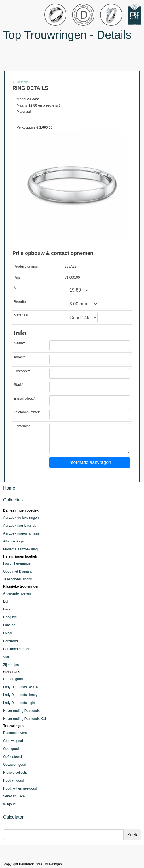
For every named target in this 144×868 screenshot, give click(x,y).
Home (9, 488)
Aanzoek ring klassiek (20, 526)
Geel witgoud (13, 741)
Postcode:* (22, 371)
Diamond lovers (15, 733)
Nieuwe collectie (15, 773)
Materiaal (21, 315)
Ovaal (8, 633)
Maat (18, 288)
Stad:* (19, 385)
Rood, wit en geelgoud (20, 788)
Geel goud (11, 749)
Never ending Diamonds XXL (25, 719)
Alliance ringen (14, 541)
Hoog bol (10, 617)
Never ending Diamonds (21, 711)
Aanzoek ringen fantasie (21, 533)
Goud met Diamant (17, 571)
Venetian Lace (14, 796)
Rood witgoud (13, 780)
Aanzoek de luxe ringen (21, 518)
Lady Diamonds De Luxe (22, 687)
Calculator (13, 817)
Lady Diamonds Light (19, 703)
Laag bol (10, 625)
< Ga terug (21, 82)
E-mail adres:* (25, 399)
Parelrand (10, 641)
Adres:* (19, 357)
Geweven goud (15, 765)
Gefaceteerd (12, 757)
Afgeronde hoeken (17, 593)
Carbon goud (13, 679)
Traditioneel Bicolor (18, 579)
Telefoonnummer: (27, 412)
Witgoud (9, 804)
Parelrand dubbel (16, 649)
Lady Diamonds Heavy (20, 695)
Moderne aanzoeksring (20, 549)
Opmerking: (23, 426)
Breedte (20, 302)
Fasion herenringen (18, 563)
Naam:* (20, 343)
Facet (7, 609)
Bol (6, 601)
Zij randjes (11, 665)
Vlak (6, 657)
